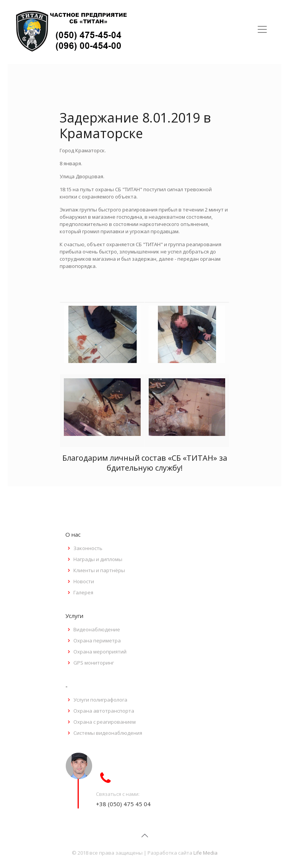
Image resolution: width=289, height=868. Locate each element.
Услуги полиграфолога (100, 700)
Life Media (205, 853)
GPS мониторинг (94, 663)
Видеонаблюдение (97, 629)
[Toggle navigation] (262, 29)
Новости (84, 581)
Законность (88, 548)
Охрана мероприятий (100, 652)
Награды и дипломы (98, 559)
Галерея (83, 592)
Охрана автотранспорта (104, 711)
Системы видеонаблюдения (108, 733)
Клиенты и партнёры (99, 570)
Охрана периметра (97, 641)
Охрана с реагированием (105, 722)
